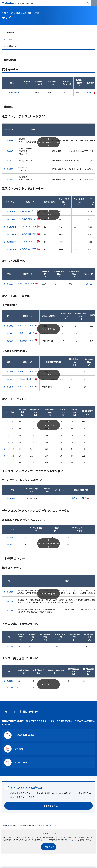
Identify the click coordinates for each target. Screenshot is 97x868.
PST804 (9, 435)
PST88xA (10, 463)
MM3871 (10, 161)
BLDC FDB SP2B (13, 93)
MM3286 (10, 681)
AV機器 (36, 13)
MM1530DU (11, 234)
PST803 (9, 442)
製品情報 (13, 825)
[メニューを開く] (94, 3)
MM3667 (10, 379)
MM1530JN (11, 212)
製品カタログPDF (29, 211)
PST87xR (10, 456)
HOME (5, 825)
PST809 (9, 429)
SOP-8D (89, 284)
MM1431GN (11, 249)
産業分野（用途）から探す (29, 825)
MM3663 (10, 333)
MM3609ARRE (12, 498)
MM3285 (10, 688)
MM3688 (10, 592)
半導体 (10, 39)
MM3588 (10, 601)
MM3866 (10, 169)
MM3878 (10, 387)
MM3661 (10, 326)
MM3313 (10, 284)
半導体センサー (14, 46)
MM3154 (10, 646)
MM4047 (10, 151)
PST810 (9, 422)
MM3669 (10, 372)
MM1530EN (11, 219)
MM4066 (10, 140)
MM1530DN (11, 227)
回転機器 (11, 32)
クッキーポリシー (72, 840)
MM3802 (10, 544)
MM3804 (10, 537)
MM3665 (10, 341)
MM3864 (10, 180)
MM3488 (10, 611)
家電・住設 (45, 825)
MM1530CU (11, 242)
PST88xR (10, 449)
